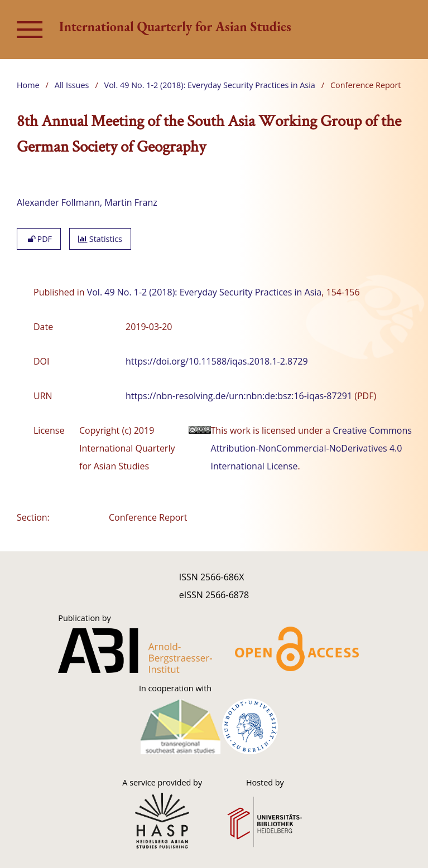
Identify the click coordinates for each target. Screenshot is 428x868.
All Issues (72, 85)
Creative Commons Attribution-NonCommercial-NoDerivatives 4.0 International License (311, 448)
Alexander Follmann (58, 202)
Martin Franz (131, 202)
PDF (39, 239)
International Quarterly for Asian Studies (175, 26)
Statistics (100, 239)
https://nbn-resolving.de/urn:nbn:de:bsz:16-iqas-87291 (239, 396)
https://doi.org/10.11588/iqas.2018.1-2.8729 (217, 361)
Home (28, 85)
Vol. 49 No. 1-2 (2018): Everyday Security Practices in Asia (210, 85)
